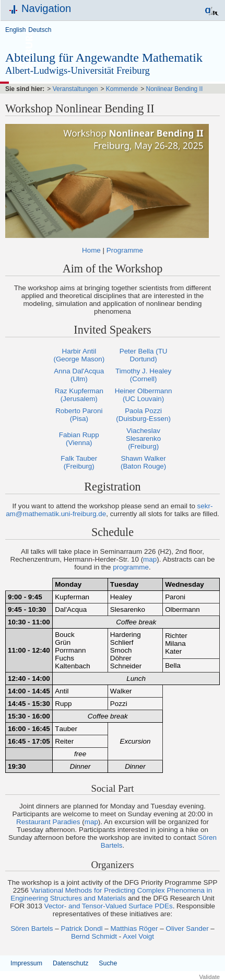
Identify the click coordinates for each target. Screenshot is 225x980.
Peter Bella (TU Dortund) (144, 355)
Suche (108, 963)
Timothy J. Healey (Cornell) (143, 375)
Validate (209, 977)
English (15, 30)
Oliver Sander (187, 928)
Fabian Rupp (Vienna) (79, 439)
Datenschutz (70, 963)
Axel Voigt (138, 936)
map (150, 559)
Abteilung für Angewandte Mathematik (104, 58)
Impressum (26, 963)
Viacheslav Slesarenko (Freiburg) (143, 438)
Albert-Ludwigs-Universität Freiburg (78, 70)
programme (131, 567)
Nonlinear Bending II (175, 89)
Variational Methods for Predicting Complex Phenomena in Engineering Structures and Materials (111, 894)
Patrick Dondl (82, 928)
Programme (125, 250)
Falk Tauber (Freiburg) (79, 462)
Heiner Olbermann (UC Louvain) (144, 395)
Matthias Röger (134, 928)
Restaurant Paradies (48, 822)
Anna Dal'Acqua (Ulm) (79, 375)
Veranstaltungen (75, 89)
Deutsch (40, 30)
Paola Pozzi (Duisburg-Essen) (143, 415)
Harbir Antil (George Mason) (79, 355)
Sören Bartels (32, 928)
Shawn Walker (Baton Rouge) (143, 462)
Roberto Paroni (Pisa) (79, 415)
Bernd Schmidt (94, 936)
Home (91, 250)
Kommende (122, 89)
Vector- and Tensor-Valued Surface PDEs (109, 906)
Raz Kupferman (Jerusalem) (79, 395)
